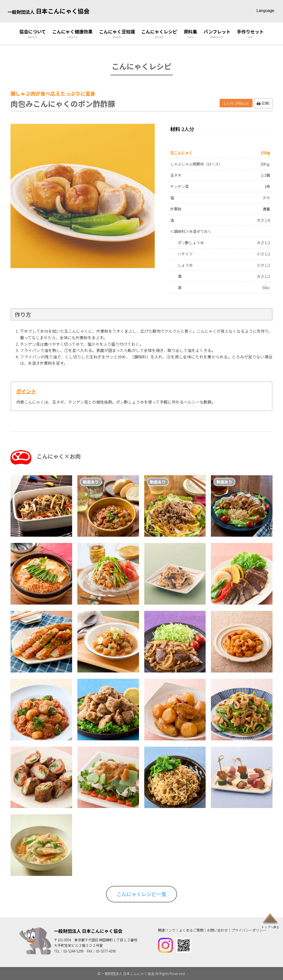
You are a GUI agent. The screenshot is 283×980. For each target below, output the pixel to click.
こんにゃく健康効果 (72, 34)
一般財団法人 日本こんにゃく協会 (88, 931)
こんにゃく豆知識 (117, 34)
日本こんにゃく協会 (49, 11)
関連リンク (167, 930)
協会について (33, 34)
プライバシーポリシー (249, 930)
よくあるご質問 (191, 930)
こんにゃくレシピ (159, 34)
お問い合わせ (217, 930)
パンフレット (217, 34)
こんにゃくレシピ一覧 (141, 894)
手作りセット (250, 34)
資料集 (190, 34)
